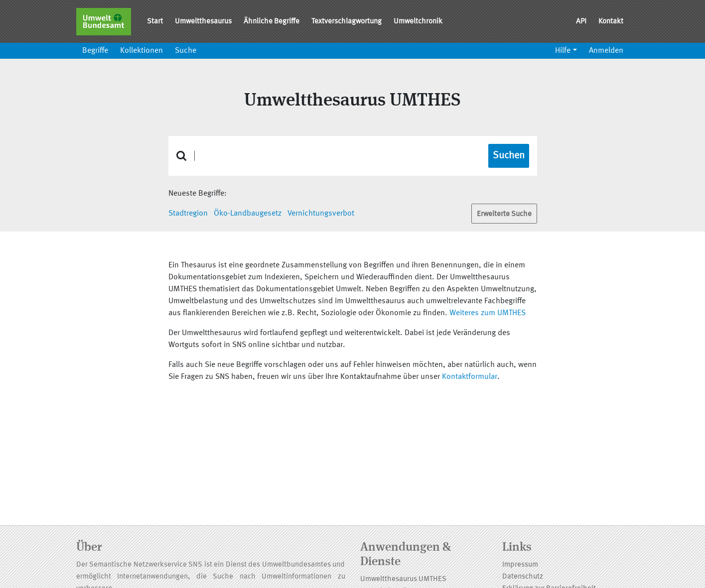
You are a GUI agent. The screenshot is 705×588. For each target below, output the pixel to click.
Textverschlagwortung (347, 22)
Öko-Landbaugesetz (248, 214)
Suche (186, 51)
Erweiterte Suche (504, 214)
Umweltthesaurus (203, 22)
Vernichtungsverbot (321, 214)
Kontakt (611, 22)
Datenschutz (523, 577)
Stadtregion (188, 214)
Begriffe (95, 51)
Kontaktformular (470, 377)
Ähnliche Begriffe (272, 22)
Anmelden (606, 51)
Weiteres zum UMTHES (488, 313)
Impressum (520, 565)
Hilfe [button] (563, 51)
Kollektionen (141, 51)
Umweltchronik (418, 22)
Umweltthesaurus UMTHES (403, 579)
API (581, 22)
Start (155, 22)
